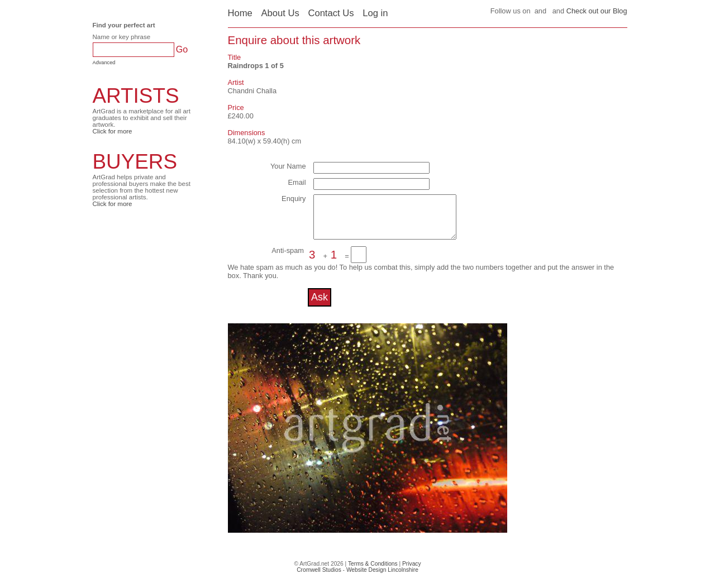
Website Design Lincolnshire (382, 578)
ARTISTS (136, 96)
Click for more (113, 131)
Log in (375, 13)
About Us (280, 13)
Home (240, 13)
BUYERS (135, 162)
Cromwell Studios (319, 578)
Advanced (104, 63)
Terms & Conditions (373, 572)
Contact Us (331, 13)
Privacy (412, 572)
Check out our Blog (597, 11)
